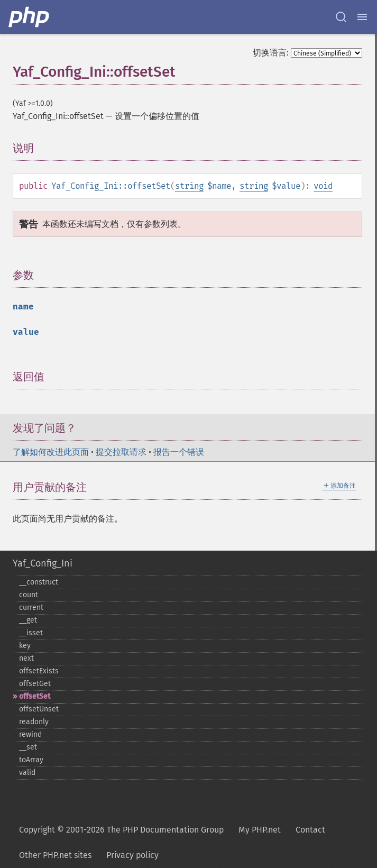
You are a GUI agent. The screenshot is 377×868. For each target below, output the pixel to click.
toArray (31, 760)
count (29, 595)
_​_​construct (39, 582)
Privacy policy (132, 855)
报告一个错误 (179, 452)
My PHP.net (260, 830)
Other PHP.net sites (55, 855)
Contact (310, 830)
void (323, 186)
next (26, 658)
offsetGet (35, 684)
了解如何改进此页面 (51, 452)
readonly (34, 722)
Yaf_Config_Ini (43, 563)
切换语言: (271, 53)
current (31, 607)
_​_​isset (31, 633)
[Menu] (362, 17)
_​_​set (28, 747)
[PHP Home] (30, 17)
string (189, 186)
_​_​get (28, 620)
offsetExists (39, 671)
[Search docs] (341, 17)
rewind (30, 734)
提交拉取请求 (121, 452)
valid (27, 773)
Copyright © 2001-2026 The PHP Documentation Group (121, 830)
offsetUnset (39, 709)
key (25, 646)
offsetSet (35, 696)
